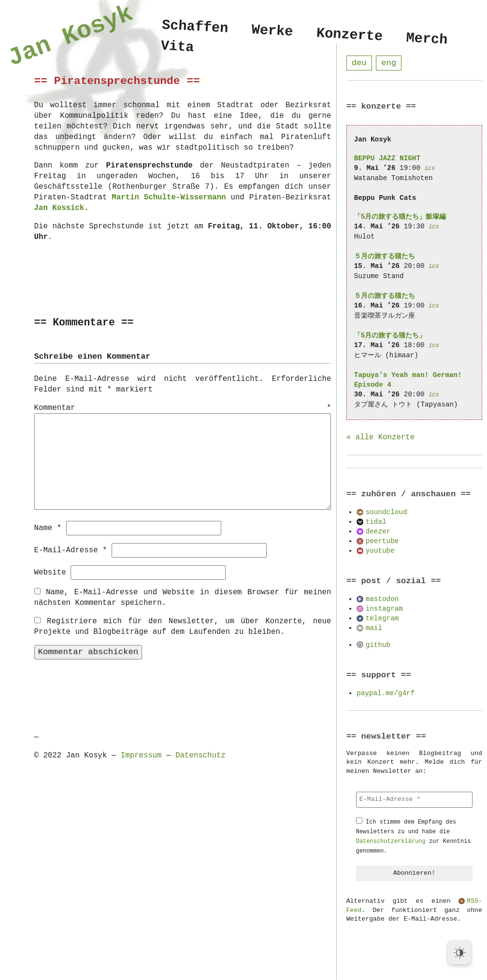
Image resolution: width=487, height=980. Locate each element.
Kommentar (183, 408)
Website (50, 572)
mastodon (382, 599)
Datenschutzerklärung (391, 842)
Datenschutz (201, 755)
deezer (378, 532)
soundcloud (387, 512)
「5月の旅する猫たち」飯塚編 (400, 217)
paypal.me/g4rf (386, 693)
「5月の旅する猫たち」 (390, 336)
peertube (382, 541)
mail (374, 628)
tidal (376, 522)
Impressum (141, 755)
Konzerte (350, 35)
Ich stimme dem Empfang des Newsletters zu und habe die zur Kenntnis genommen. (414, 837)
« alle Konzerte (380, 438)
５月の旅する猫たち (385, 257)
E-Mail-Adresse (71, 550)
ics (430, 169)
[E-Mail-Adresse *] (414, 800)
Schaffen (195, 27)
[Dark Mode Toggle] (459, 952)
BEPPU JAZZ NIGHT (387, 159)
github (378, 645)
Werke (272, 31)
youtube (380, 551)
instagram (384, 609)
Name (48, 528)
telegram (382, 619)
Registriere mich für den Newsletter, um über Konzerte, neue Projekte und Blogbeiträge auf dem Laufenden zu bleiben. (183, 626)
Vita (178, 49)
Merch (427, 39)
